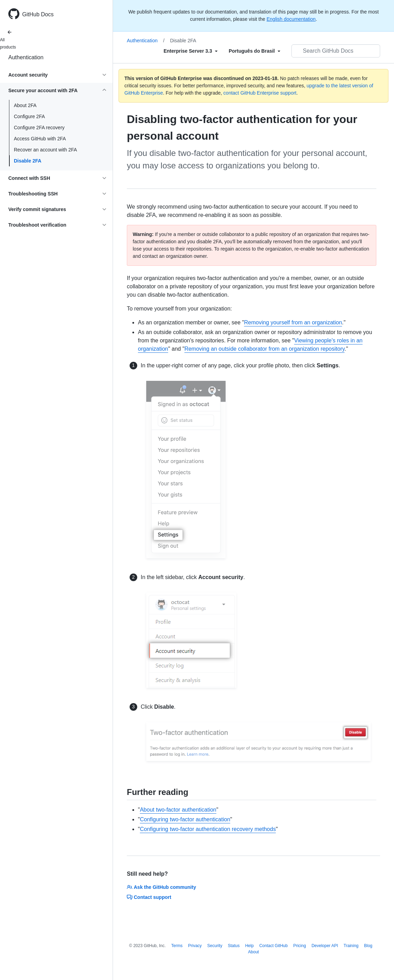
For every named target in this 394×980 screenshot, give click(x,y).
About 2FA (25, 105)
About (253, 952)
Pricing (300, 946)
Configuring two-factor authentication (185, 819)
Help (249, 946)
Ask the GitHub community (161, 887)
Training (351, 946)
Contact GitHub (273, 946)
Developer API (325, 946)
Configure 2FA (29, 116)
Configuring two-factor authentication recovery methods (208, 829)
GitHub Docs (38, 14)
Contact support (149, 897)
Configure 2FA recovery (39, 128)
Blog (368, 946)
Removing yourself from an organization (293, 322)
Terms (177, 946)
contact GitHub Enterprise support (260, 93)
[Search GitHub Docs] (336, 51)
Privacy (195, 946)
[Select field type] (191, 51)
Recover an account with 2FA (45, 150)
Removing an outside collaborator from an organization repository (264, 349)
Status (234, 946)
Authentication (26, 57)
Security (215, 946)
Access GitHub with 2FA (40, 139)
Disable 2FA (28, 161)
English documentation (291, 19)
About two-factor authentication (178, 810)
